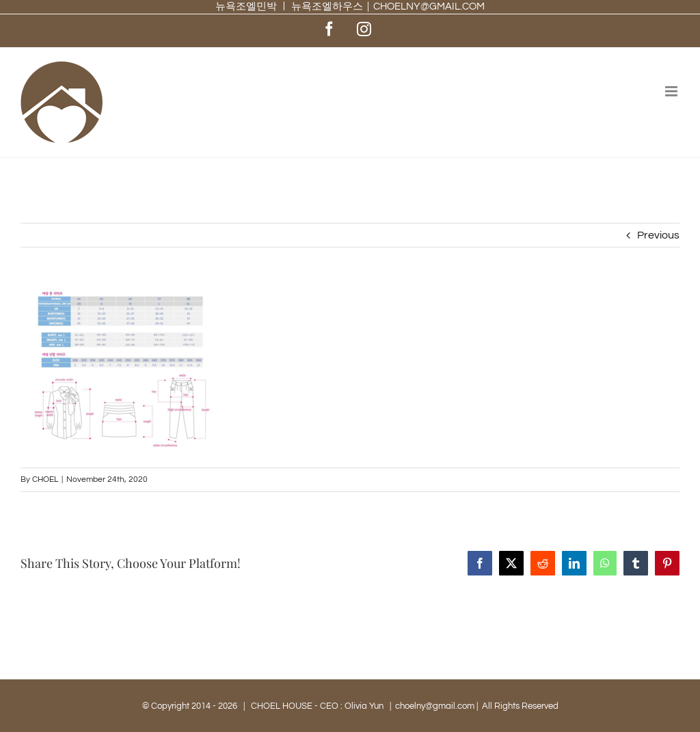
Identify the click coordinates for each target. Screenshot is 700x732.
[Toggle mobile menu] (672, 91)
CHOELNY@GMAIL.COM (429, 6)
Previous (658, 235)
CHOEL (45, 479)
